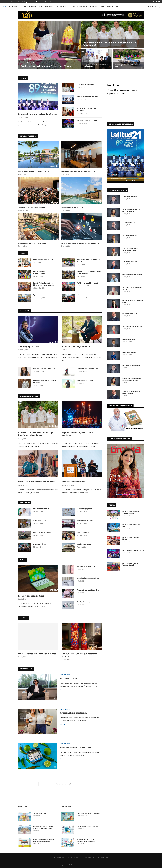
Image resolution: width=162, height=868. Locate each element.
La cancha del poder (129, 339)
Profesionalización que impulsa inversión (45, 381)
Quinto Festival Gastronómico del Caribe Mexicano (89, 272)
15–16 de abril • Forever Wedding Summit (130, 564)
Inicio (4, 7)
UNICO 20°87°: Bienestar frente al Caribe (33, 171)
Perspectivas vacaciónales (131, 365)
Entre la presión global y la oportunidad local (131, 210)
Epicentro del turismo (41, 295)
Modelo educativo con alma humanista (86, 109)
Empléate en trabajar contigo (132, 326)
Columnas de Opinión (29, 7)
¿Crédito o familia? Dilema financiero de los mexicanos (86, 840)
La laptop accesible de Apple (31, 596)
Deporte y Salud (62, 7)
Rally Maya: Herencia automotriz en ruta (128, 66)
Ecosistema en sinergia (85, 520)
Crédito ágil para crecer (29, 346)
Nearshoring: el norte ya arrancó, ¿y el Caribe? (130, 249)
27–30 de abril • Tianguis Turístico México (131, 512)
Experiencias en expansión (43, 532)
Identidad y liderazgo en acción (76, 346)
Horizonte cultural (40, 544)
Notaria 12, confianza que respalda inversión (78, 171)
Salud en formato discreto (86, 602)
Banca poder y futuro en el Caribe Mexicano (38, 114)
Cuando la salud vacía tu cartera (87, 826)
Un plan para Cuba (129, 222)
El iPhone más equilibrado (86, 566)
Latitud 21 (97, 865)
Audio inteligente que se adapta (88, 578)
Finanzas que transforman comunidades (37, 482)
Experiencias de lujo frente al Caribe (32, 243)
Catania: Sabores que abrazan (73, 713)
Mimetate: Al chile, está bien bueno (76, 747)
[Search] (159, 7)
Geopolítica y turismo (130, 313)
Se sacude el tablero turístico (132, 274)
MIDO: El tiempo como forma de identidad (37, 654)
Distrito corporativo (84, 544)
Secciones (13, 7)
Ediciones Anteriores (79, 7)
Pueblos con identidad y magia (88, 283)
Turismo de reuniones (130, 196)
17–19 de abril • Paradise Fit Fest (133, 550)
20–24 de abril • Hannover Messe (131, 538)
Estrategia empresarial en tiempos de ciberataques (80, 243)
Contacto (94, 7)
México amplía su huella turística (89, 295)
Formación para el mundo (86, 84)
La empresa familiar (129, 352)
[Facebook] (151, 2)
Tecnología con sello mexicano (88, 368)
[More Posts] (60, 784)
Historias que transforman (74, 482)
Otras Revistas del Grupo (110, 7)
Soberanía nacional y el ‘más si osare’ (133, 301)
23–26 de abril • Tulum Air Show (131, 525)
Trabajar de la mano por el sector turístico (131, 392)
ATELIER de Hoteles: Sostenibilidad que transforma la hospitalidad (36, 434)
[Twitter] (154, 2)
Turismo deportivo (39, 813)
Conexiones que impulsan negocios (32, 207)
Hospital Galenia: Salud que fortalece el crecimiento (96, 66)
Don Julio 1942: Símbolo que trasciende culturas (79, 655)
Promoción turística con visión (44, 259)
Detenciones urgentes (130, 235)
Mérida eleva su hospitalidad (72, 207)
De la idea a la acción (70, 678)
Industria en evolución (41, 509)
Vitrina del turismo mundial (87, 120)
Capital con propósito (84, 509)
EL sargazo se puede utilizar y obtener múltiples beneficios (43, 827)
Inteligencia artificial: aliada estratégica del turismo (132, 379)
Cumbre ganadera (83, 532)
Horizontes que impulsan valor (88, 96)
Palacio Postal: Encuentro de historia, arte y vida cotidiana (44, 284)
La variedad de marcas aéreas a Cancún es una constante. (44, 840)
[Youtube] (159, 2)
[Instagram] (156, 2)
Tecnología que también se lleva (88, 590)
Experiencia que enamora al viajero (88, 813)
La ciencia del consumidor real (44, 368)
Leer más (64, 690)
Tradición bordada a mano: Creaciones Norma (46, 66)
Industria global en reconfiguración (40, 272)
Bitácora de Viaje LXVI (130, 261)
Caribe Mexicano (46, 7)
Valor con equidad (40, 520)
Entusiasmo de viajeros (85, 380)
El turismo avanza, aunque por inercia (132, 288)
